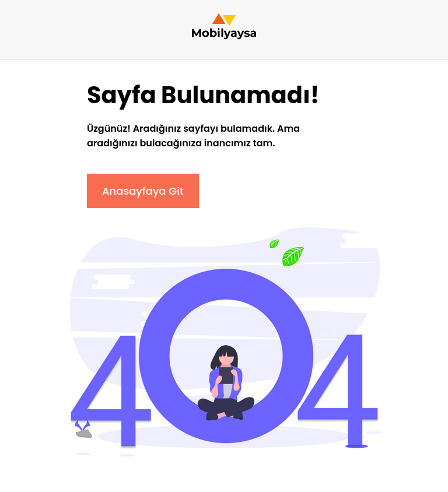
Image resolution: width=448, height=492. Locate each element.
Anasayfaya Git (143, 191)
